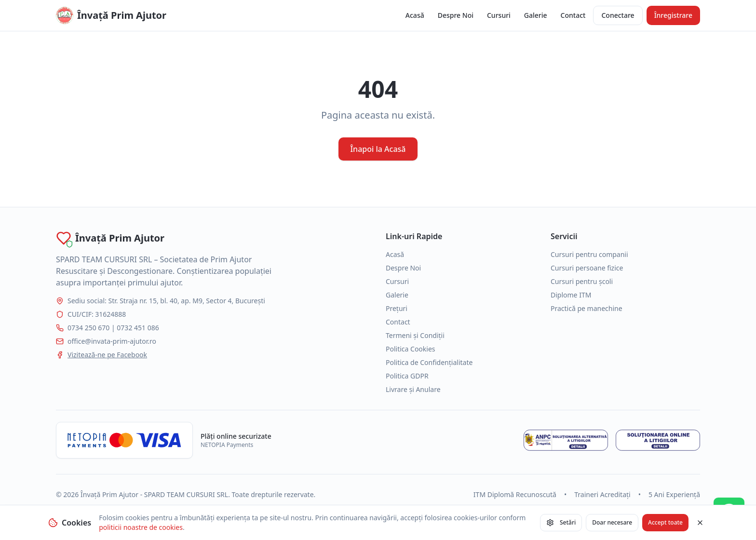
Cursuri (499, 15)
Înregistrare (673, 15)
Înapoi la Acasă (378, 149)
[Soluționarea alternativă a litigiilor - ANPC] (566, 440)
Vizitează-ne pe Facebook (107, 355)
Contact (573, 15)
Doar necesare (612, 522)
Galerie (536, 15)
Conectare (618, 15)
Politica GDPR (407, 376)
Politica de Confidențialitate (429, 362)
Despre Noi (456, 15)
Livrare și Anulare (413, 389)
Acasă (415, 15)
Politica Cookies (411, 349)
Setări (561, 522)
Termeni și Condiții (415, 335)
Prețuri (397, 308)
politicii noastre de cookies (141, 527)
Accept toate (665, 522)
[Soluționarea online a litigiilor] (658, 440)
